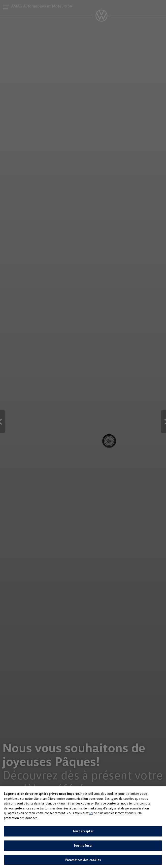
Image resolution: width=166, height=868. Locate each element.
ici (91, 816)
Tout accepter (83, 834)
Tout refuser (83, 849)
